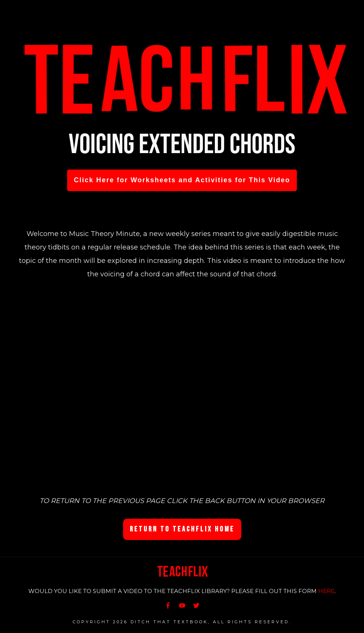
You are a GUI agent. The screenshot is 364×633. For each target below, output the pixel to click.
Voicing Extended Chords (182, 145)
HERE (326, 591)
